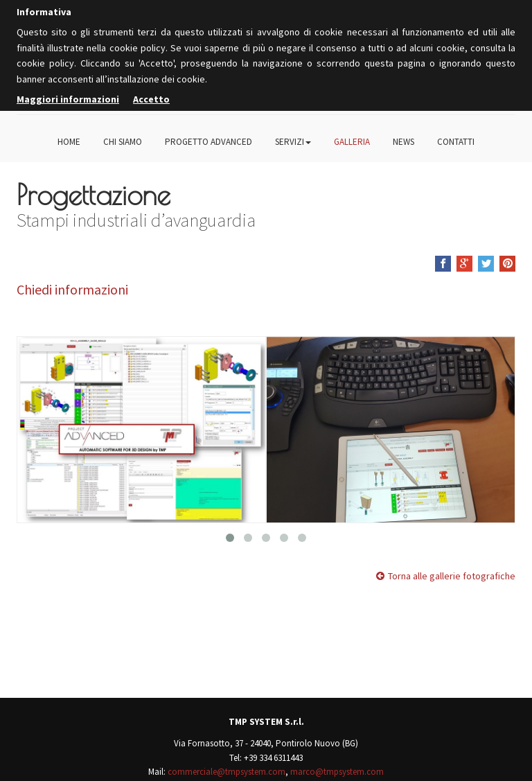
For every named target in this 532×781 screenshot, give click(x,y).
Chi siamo (123, 142)
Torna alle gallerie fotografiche (446, 576)
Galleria (352, 142)
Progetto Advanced (209, 142)
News (404, 142)
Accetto (151, 99)
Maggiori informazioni (68, 99)
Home (69, 142)
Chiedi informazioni (72, 290)
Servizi (293, 142)
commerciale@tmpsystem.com (227, 772)
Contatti (456, 142)
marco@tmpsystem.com (337, 772)
